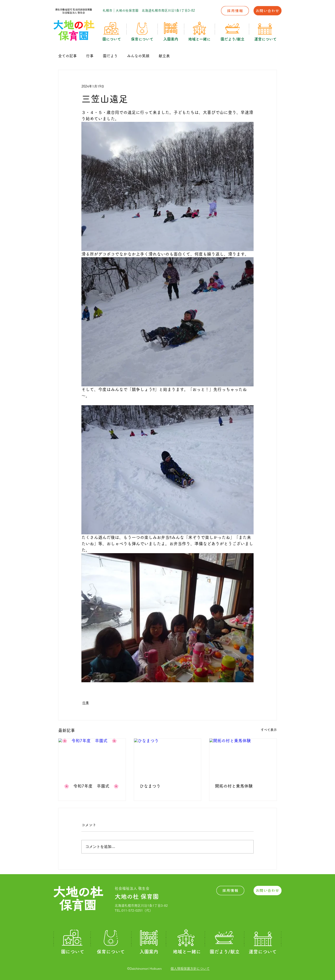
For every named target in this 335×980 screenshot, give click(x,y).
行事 (90, 56)
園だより (110, 56)
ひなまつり (150, 786)
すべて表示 (269, 730)
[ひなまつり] (168, 757)
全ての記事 (67, 56)
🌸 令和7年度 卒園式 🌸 (91, 786)
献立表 (164, 56)
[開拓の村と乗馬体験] (243, 757)
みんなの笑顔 (138, 56)
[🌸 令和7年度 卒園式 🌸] (92, 757)
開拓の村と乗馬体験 (234, 786)
